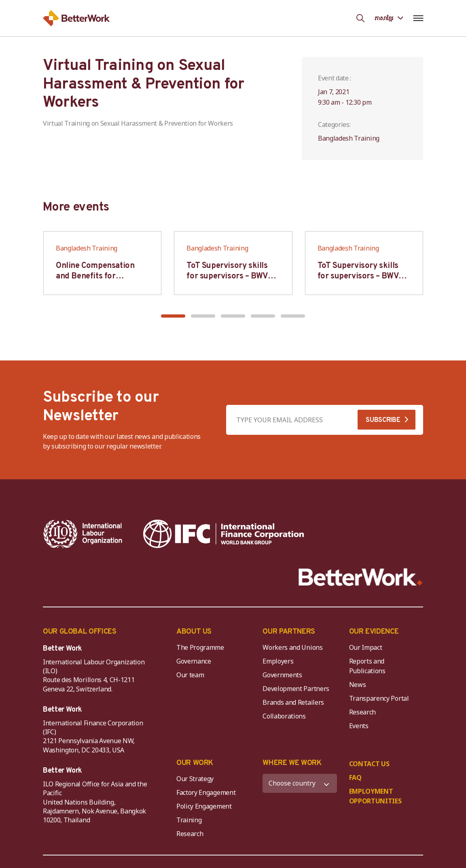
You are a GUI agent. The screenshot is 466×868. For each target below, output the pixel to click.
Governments (282, 675)
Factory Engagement (206, 792)
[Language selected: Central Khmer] (389, 18)
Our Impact (366, 647)
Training (189, 820)
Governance (194, 661)
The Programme (200, 647)
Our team (190, 675)
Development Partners (296, 689)
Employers (278, 661)
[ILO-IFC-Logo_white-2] (83, 534)
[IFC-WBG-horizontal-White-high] (223, 534)
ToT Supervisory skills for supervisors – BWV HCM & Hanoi (227, 276)
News (358, 685)
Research (362, 712)
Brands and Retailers (293, 702)
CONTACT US (369, 764)
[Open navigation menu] (418, 18)
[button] (173, 316)
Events (359, 726)
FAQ (355, 777)
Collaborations (284, 716)
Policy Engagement (205, 806)
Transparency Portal (379, 698)
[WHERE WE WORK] (300, 783)
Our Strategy (195, 779)
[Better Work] (361, 577)
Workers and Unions (292, 647)
